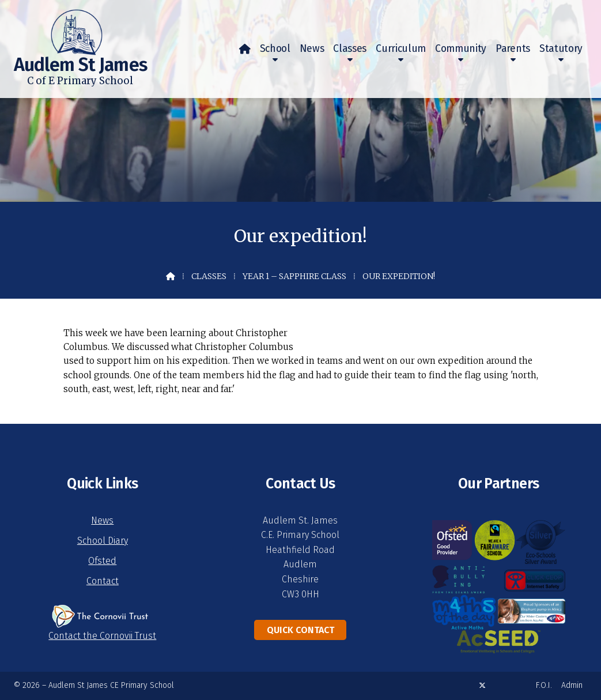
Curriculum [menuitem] (401, 49)
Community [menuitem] (461, 49)
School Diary (103, 541)
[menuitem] (245, 49)
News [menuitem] (312, 49)
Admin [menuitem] (572, 685)
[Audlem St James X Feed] (482, 685)
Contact (103, 581)
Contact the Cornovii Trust (102, 636)
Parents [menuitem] (513, 49)
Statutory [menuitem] (561, 49)
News (102, 520)
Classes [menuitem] (350, 49)
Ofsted (102, 561)
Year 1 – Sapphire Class (294, 276)
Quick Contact (300, 630)
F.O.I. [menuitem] (544, 685)
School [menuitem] (275, 49)
